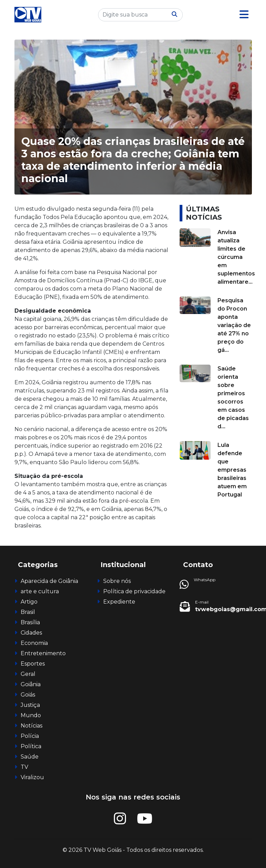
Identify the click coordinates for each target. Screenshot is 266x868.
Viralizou (32, 777)
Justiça (30, 705)
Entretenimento (43, 653)
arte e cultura (40, 591)
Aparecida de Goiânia (49, 581)
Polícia (30, 736)
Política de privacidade (134, 591)
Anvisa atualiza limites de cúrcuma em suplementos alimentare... (236, 257)
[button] (244, 15)
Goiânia (31, 684)
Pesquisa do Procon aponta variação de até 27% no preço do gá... (234, 325)
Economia (34, 643)
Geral (28, 674)
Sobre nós (117, 581)
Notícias (31, 726)
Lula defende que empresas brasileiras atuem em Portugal (232, 470)
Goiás (28, 695)
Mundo (31, 715)
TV (24, 767)
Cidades (31, 633)
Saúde (30, 757)
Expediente (119, 602)
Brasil (28, 612)
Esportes (33, 664)
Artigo (29, 602)
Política (31, 746)
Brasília (30, 622)
